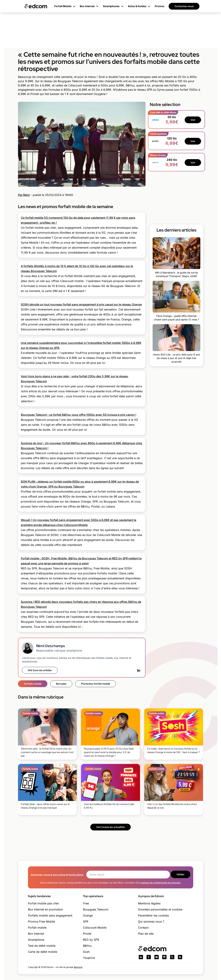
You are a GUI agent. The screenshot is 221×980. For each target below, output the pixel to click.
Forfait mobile (37, 928)
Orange (88, 915)
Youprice (89, 958)
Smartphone (36, 940)
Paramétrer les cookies (153, 915)
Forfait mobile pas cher (43, 903)
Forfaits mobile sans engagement (50, 915)
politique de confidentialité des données (161, 883)
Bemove (78, 967)
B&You (87, 946)
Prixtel (87, 934)
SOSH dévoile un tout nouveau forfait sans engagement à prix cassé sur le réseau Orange (81, 304)
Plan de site (146, 934)
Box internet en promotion (45, 909)
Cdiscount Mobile (95, 928)
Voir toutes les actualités (110, 827)
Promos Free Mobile (41, 921)
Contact (143, 928)
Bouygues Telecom (96, 909)
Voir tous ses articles (40, 670)
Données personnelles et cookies (160, 909)
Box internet (36, 934)
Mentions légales (149, 903)
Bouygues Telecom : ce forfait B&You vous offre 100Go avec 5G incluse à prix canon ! (79, 415)
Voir (193, 120)
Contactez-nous (184, 6)
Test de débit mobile (42, 946)
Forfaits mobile (33, 684)
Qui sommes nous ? (151, 921)
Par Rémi (24, 195)
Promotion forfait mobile (96, 684)
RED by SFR (91, 940)
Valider (180, 874)
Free (86, 903)
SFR (86, 921)
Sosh (86, 952)
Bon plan (61, 684)
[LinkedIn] (139, 670)
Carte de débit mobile (43, 952)
